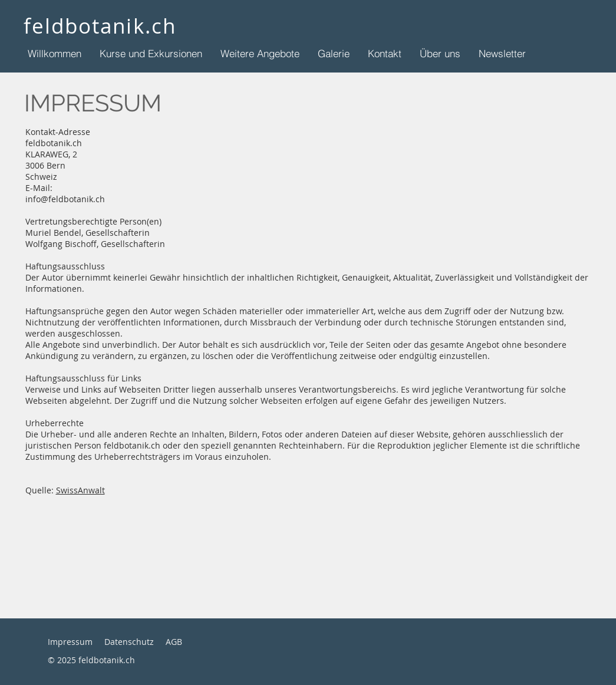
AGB (174, 642)
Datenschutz (129, 642)
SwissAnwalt (80, 490)
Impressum (70, 642)
